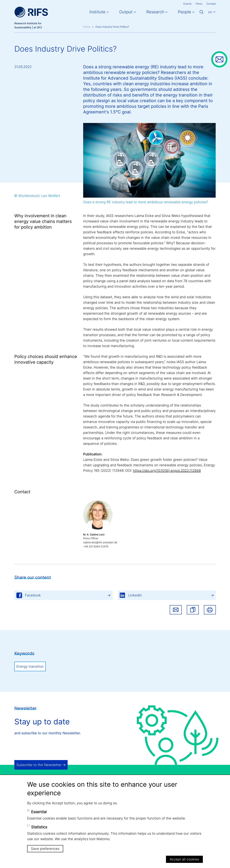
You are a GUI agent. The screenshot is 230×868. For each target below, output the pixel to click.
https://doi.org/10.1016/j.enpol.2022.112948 (167, 471)
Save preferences (45, 849)
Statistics (39, 827)
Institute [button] (97, 12)
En (210, 12)
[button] (193, 610)
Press (199, 4)
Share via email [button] (176, 610)
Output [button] (126, 12)
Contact (211, 4)
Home (87, 27)
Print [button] (210, 610)
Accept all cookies (184, 859)
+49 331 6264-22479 (96, 546)
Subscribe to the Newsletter (39, 765)
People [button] (184, 12)
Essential (39, 812)
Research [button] (155, 12)
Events (187, 4)
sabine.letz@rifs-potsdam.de (100, 542)
